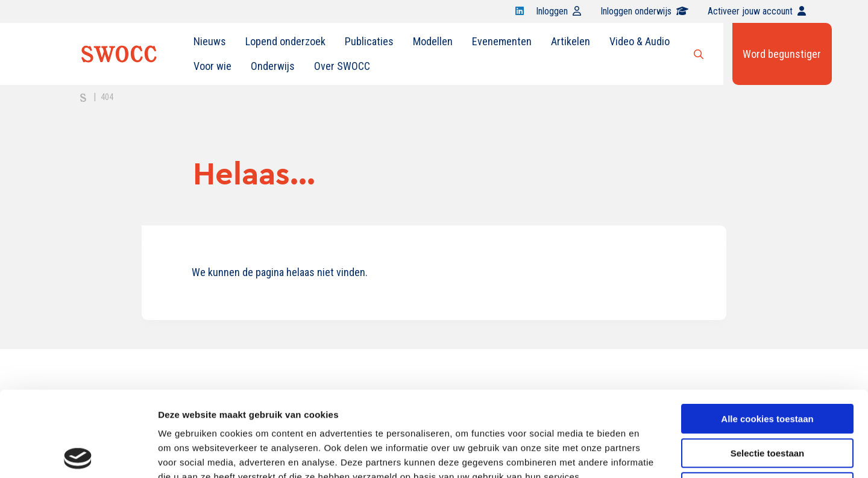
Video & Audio (640, 41)
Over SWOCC (342, 66)
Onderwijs (273, 66)
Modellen (433, 41)
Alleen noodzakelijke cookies (767, 402)
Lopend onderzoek (285, 41)
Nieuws (210, 41)
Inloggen (558, 11)
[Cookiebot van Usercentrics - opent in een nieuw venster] (78, 454)
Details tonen (651, 454)
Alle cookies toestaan (767, 334)
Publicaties (369, 41)
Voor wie (212, 66)
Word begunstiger (782, 54)
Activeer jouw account (757, 11)
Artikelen (571, 41)
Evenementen (502, 41)
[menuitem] (210, 42)
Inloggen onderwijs (644, 11)
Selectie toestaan (768, 368)
